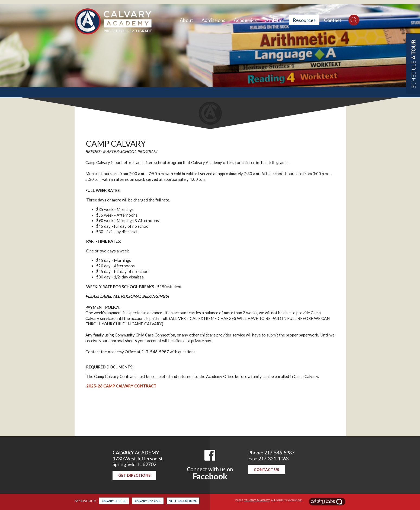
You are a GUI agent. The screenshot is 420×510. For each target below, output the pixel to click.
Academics (245, 20)
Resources (304, 20)
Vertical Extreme (183, 501)
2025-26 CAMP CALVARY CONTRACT (121, 386)
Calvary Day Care (148, 501)
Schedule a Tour (413, 64)
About (186, 20)
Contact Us (266, 469)
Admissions (213, 20)
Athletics (275, 20)
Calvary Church (114, 501)
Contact (333, 20)
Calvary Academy (257, 500)
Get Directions (134, 475)
